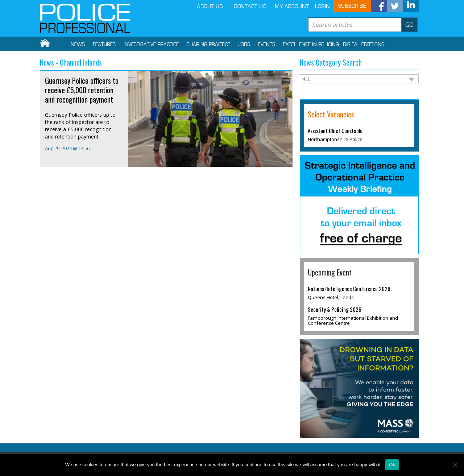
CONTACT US (250, 6)
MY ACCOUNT (292, 6)
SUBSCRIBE (352, 6)
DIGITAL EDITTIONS (364, 45)
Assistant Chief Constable (335, 131)
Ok (392, 465)
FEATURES (104, 45)
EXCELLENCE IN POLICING (311, 45)
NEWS (78, 45)
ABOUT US (210, 6)
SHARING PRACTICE (208, 45)
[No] (455, 465)
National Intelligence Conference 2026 (349, 289)
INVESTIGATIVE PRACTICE (151, 45)
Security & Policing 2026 (335, 309)
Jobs (244, 45)
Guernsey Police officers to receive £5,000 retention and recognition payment (82, 90)
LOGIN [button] (322, 6)
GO (409, 25)
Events (267, 45)
